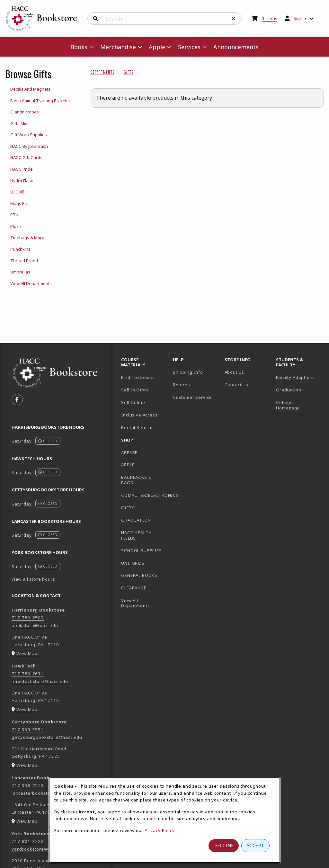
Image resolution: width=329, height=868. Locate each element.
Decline (224, 845)
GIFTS (128, 508)
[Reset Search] (234, 19)
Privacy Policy (160, 830)
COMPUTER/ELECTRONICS (144, 495)
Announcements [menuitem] (236, 47)
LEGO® (18, 192)
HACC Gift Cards (26, 157)
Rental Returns (138, 427)
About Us (235, 372)
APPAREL (130, 452)
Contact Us (236, 385)
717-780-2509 (28, 618)
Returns (182, 385)
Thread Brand (24, 261)
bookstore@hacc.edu (35, 625)
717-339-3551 (28, 729)
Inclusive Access (139, 415)
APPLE (128, 465)
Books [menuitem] (79, 47)
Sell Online (133, 402)
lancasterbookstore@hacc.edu (45, 793)
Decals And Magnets (30, 89)
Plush (16, 226)
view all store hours (33, 579)
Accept (256, 845)
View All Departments (31, 283)
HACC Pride (22, 169)
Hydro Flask (22, 181)
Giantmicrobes (25, 112)
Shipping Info (188, 372)
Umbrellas (20, 272)
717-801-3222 (28, 841)
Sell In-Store (135, 390)
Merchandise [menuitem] (118, 47)
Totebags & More (27, 237)
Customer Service (192, 397)
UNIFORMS (133, 563)
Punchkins (20, 249)
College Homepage (299, 405)
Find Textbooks (138, 377)
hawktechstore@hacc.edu (40, 681)
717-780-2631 (28, 674)
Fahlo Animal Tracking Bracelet (40, 101)
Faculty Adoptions (295, 377)
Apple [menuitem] (157, 47)
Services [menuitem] (189, 47)
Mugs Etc (19, 203)
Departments (102, 72)
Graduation (289, 390)
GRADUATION (136, 520)
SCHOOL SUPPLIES (141, 550)
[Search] (96, 19)
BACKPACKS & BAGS (136, 480)
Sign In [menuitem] (301, 18)
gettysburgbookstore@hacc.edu (47, 737)
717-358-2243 (28, 785)
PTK (14, 215)
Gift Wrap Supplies (29, 135)
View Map (27, 653)
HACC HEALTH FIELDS (136, 535)
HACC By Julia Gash (29, 146)
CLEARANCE (134, 588)
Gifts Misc (20, 123)
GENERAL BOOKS (139, 575)
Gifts (129, 72)
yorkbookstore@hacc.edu (40, 849)
